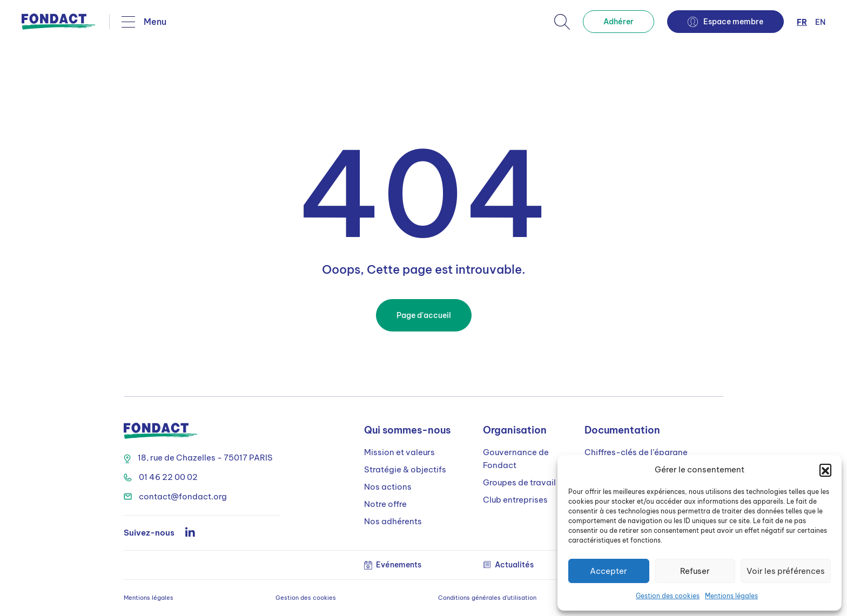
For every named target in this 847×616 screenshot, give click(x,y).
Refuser (695, 571)
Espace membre (725, 22)
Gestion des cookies (668, 596)
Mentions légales (731, 596)
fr (802, 22)
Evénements (393, 565)
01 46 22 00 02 (161, 477)
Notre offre (385, 504)
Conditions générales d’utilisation (487, 598)
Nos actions (388, 487)
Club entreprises (515, 500)
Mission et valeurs (399, 452)
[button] (825, 470)
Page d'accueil (424, 315)
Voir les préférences (786, 571)
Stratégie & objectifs (405, 469)
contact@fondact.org (175, 496)
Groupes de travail (519, 482)
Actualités (508, 565)
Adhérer (619, 22)
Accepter (609, 571)
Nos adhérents (393, 521)
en (820, 22)
